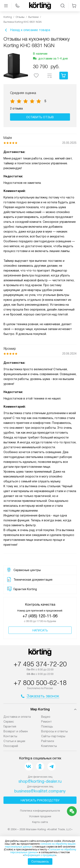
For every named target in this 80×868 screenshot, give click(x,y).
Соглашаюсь (40, 862)
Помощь (47, 726)
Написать (40, 630)
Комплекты (49, 746)
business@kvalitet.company (40, 791)
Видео (46, 717)
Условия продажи (40, 816)
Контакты (10, 736)
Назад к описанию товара (27, 30)
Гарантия (10, 726)
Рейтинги (48, 741)
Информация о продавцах (40, 855)
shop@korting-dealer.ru (40, 781)
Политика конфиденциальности (40, 811)
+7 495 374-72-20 (40, 664)
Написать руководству (40, 800)
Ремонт (46, 722)
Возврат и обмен (16, 731)
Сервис (9, 722)
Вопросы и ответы (54, 731)
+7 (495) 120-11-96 (40, 616)
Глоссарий (11, 746)
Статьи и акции (14, 741)
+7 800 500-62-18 (40, 683)
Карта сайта (40, 822)
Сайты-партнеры (53, 736)
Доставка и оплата (17, 717)
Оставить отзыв (40, 117)
